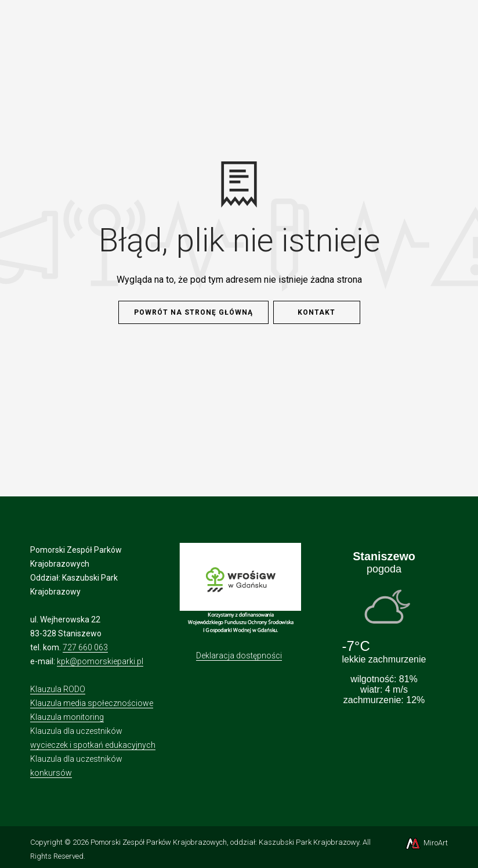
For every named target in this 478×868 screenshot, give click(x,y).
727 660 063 (85, 647)
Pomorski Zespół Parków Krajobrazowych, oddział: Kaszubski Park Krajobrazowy (225, 842)
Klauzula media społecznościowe (92, 703)
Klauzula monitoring (67, 717)
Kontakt (316, 312)
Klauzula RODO (58, 689)
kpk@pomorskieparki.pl (100, 661)
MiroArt (426, 843)
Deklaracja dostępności (239, 655)
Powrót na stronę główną (193, 312)
